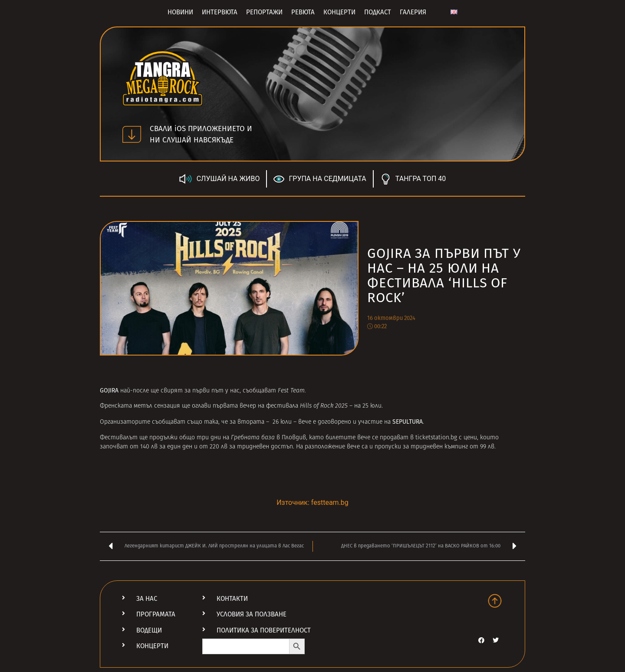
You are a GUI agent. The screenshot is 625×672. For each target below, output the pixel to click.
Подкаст (378, 12)
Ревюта (303, 12)
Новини (180, 12)
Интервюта (220, 12)
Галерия (413, 12)
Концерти (339, 12)
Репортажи (264, 12)
